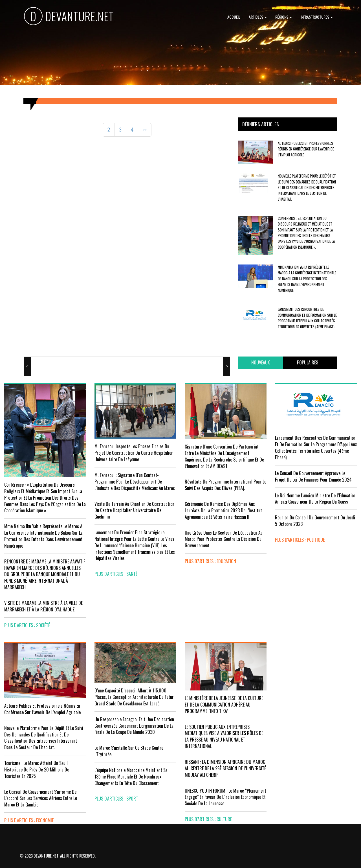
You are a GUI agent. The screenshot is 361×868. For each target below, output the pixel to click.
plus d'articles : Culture (208, 819)
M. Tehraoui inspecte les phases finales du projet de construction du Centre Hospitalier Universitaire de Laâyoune (134, 453)
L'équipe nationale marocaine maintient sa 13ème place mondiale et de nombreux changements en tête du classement (131, 777)
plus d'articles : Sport (116, 799)
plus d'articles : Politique (300, 540)
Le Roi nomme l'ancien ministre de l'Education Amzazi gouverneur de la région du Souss (315, 499)
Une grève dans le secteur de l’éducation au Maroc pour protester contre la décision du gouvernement (224, 539)
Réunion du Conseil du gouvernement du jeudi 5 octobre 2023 (315, 521)
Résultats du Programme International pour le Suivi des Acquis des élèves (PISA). (225, 485)
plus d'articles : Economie (29, 820)
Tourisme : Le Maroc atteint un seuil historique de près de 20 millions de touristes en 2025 (37, 769)
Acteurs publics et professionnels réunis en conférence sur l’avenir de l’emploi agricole (306, 149)
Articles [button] (258, 17)
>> (145, 130)
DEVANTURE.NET (69, 17)
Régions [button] (284, 17)
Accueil (234, 17)
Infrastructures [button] (317, 17)
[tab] (261, 363)
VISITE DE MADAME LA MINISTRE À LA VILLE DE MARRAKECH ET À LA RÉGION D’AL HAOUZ (43, 606)
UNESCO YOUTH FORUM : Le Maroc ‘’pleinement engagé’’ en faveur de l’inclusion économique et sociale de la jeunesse (225, 797)
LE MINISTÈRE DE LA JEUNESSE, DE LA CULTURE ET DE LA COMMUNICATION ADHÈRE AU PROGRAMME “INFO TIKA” (224, 705)
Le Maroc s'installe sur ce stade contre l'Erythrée (129, 751)
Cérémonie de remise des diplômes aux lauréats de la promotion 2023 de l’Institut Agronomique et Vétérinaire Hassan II (223, 510)
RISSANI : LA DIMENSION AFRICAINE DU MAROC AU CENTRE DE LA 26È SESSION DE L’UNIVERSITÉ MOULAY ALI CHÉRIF (225, 768)
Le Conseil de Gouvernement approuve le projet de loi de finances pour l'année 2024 (313, 476)
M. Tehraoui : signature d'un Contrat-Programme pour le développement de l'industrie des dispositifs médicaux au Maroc (135, 482)
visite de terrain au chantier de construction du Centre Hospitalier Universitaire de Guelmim (134, 510)
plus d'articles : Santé (116, 574)
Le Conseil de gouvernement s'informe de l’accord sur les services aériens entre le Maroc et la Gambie (41, 798)
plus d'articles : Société (27, 625)
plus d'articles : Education (210, 561)
